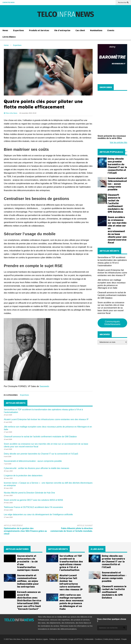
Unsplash (117, 639)
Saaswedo (44, 386)
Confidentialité (89, 639)
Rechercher (123, 3)
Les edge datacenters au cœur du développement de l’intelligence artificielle (38, 514)
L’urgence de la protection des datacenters (23, 476)
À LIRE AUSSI (97, 549)
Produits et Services (39, 30)
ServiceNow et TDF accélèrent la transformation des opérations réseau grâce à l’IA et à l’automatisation (71, 563)
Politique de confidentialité (58, 639)
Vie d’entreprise (62, 30)
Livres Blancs (9, 37)
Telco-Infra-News (11, 113)
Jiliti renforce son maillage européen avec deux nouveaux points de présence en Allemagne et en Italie (72, 602)
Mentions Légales (42, 639)
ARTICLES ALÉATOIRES (17, 549)
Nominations (96, 30)
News (5, 30)
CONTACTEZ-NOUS (9, 2)
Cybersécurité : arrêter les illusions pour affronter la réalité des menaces (36, 468)
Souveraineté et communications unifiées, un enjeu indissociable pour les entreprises (28, 581)
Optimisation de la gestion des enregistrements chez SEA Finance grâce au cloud (25, 531)
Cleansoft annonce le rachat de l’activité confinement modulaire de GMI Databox (40, 437)
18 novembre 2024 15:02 (28, 113)
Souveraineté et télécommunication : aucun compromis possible (33, 461)
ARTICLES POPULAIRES (111, 152)
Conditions (98, 639)
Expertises (19, 30)
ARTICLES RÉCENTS (58, 549)
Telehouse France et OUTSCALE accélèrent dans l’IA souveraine (33, 507)
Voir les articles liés (118, 142)
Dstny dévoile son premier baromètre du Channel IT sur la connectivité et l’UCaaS (41, 454)
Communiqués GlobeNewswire (112, 323)
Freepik (124, 639)
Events (111, 30)
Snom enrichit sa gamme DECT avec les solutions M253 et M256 (33, 500)
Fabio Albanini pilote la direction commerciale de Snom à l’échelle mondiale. (72, 530)
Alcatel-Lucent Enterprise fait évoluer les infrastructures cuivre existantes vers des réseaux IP (46, 419)
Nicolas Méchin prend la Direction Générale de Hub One (29, 493)
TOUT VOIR (123, 152)
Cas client (80, 30)
